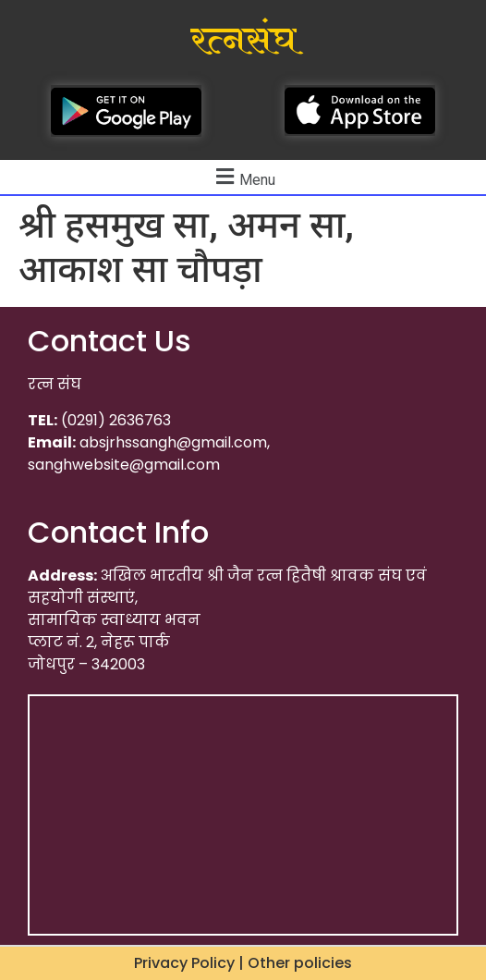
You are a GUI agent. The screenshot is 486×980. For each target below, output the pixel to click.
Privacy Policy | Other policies (243, 963)
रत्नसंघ (243, 41)
